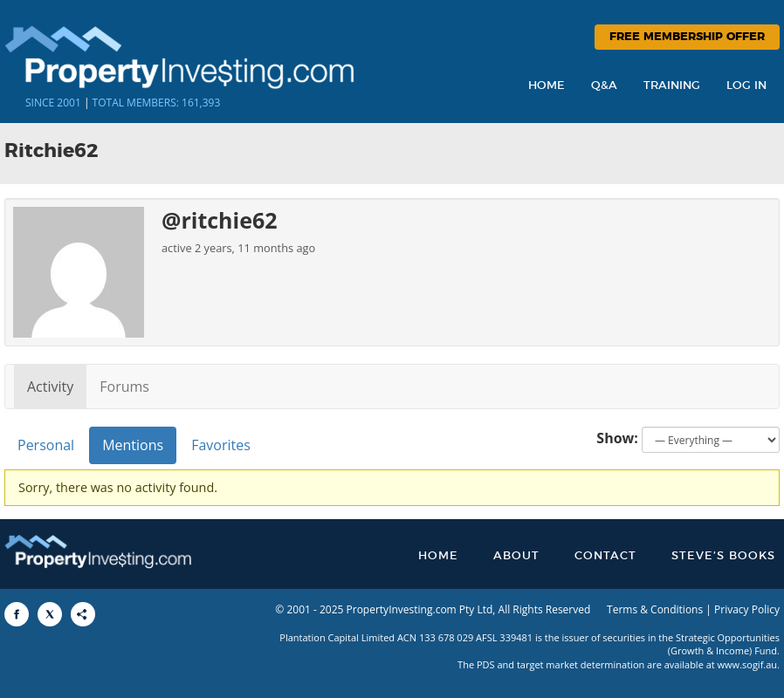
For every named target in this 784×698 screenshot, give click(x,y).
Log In (746, 86)
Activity (50, 387)
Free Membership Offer (687, 37)
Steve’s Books (723, 556)
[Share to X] (50, 614)
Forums (124, 387)
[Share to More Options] (83, 614)
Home (547, 86)
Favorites (221, 445)
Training (672, 86)
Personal (46, 445)
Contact (605, 556)
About (516, 556)
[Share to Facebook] (17, 614)
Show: (617, 438)
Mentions (133, 445)
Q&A (604, 86)
